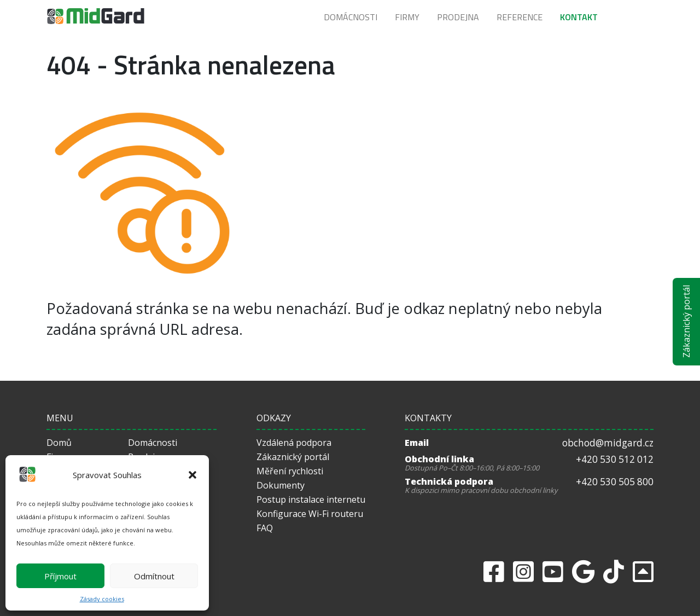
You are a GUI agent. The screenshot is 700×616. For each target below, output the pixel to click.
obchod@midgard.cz (608, 443)
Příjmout (60, 576)
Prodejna (458, 17)
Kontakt (579, 17)
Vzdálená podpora (294, 443)
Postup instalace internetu (311, 499)
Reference (520, 17)
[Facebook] (494, 571)
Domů (59, 443)
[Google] (583, 571)
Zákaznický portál (686, 322)
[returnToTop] (643, 571)
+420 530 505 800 (615, 482)
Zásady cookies (102, 599)
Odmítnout (154, 576)
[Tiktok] (614, 571)
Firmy (407, 17)
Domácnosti (351, 17)
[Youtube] (553, 571)
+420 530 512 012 (615, 459)
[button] (192, 475)
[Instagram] (523, 571)
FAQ (265, 528)
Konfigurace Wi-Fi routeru (310, 514)
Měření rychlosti (290, 471)
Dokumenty (281, 485)
